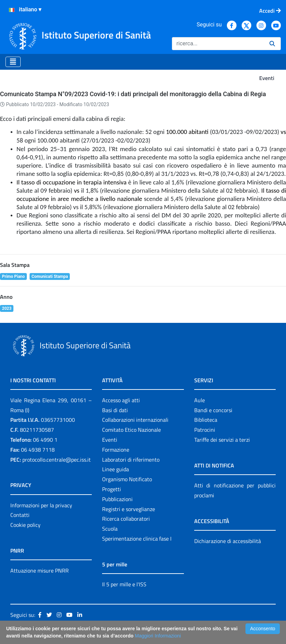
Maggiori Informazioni (158, 636)
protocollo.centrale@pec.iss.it (57, 460)
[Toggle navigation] (13, 62)
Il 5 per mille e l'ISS (124, 584)
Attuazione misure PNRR (40, 570)
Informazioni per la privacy (41, 505)
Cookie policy (25, 525)
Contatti (20, 515)
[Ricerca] (218, 44)
